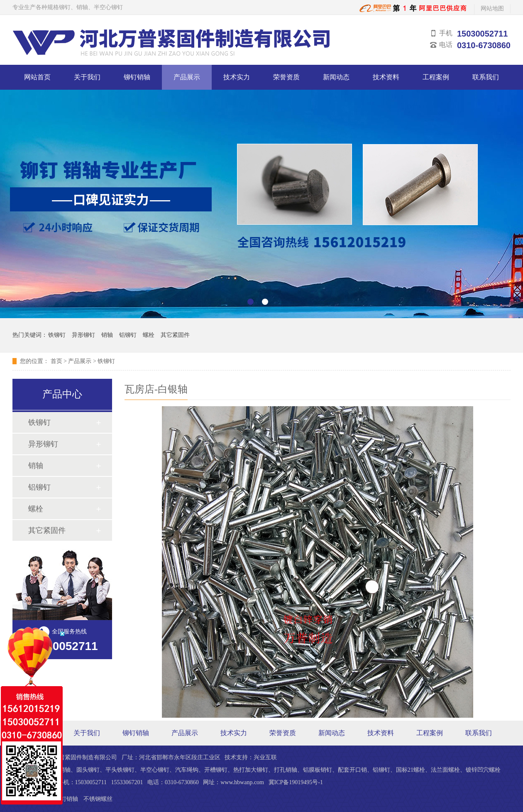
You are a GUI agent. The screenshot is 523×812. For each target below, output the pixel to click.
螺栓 (149, 335)
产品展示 (187, 77)
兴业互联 (265, 757)
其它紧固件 (175, 335)
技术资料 (386, 77)
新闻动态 (336, 77)
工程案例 (436, 77)
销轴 (107, 335)
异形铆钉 (83, 335)
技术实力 (237, 77)
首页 (56, 361)
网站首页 (37, 77)
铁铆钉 (57, 335)
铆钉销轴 (137, 77)
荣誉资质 (286, 77)
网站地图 (492, 9)
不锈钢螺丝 (98, 799)
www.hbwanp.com (242, 782)
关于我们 (87, 77)
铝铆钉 (128, 335)
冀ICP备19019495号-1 (296, 782)
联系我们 (486, 77)
